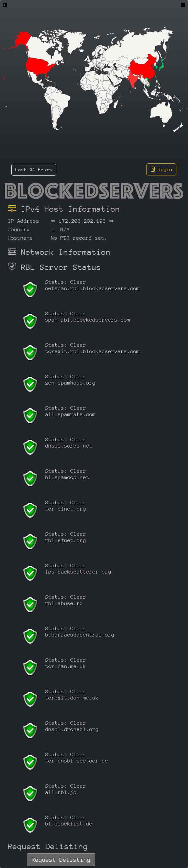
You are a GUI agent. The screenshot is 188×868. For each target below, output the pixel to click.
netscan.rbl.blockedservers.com (92, 288)
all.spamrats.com (70, 414)
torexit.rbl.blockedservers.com (92, 351)
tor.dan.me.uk (66, 666)
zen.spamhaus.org (70, 383)
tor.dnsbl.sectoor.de (77, 761)
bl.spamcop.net (67, 477)
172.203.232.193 (82, 221)
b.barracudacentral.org (80, 635)
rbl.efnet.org (66, 540)
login (161, 169)
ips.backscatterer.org (78, 572)
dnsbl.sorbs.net (69, 446)
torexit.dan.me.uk (72, 698)
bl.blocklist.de (69, 824)
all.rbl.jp (61, 792)
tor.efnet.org (66, 509)
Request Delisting (61, 860)
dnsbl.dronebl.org (72, 729)
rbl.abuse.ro (64, 603)
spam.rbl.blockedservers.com (88, 320)
